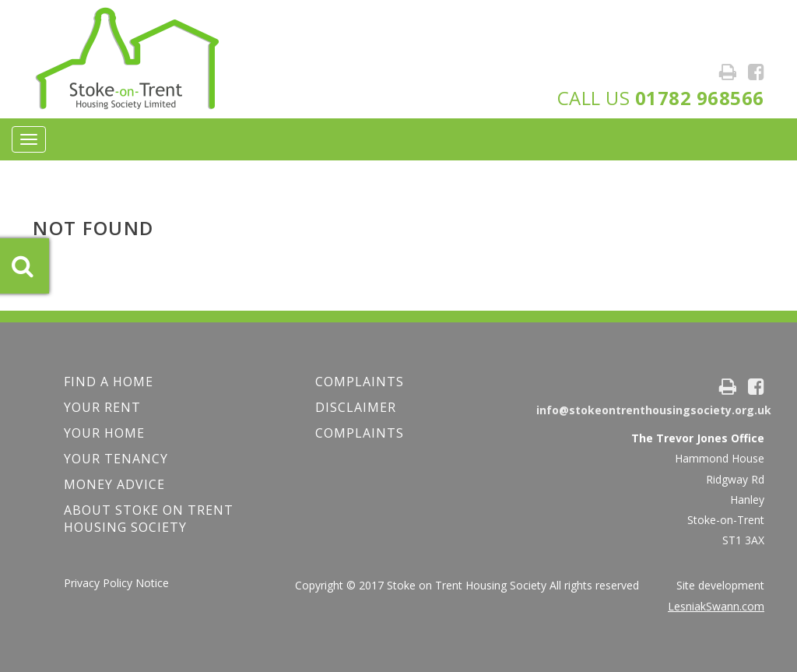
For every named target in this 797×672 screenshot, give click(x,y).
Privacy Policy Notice (116, 583)
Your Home (104, 433)
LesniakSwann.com (716, 606)
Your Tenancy (116, 459)
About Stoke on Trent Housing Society (149, 519)
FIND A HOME (109, 382)
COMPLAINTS (360, 382)
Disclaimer (356, 407)
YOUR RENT (102, 407)
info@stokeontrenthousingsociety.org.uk (654, 410)
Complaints (360, 433)
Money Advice (114, 484)
